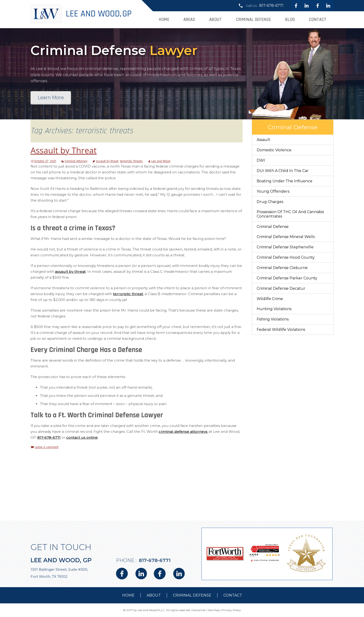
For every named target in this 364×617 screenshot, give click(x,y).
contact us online (82, 437)
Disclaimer (199, 610)
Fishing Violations (273, 319)
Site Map (214, 610)
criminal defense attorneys (183, 432)
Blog (290, 20)
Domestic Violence (274, 150)
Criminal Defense (253, 20)
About (215, 20)
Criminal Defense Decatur (281, 288)
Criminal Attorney (76, 161)
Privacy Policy (231, 610)
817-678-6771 (271, 6)
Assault (263, 140)
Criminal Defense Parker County (287, 278)
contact (233, 595)
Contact (318, 20)
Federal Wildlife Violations (281, 330)
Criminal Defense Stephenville (285, 247)
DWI (261, 160)
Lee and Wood (161, 161)
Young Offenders (273, 191)
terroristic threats (131, 161)
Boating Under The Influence (285, 181)
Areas (189, 20)
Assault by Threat (64, 150)
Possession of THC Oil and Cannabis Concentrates (290, 214)
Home (164, 20)
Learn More (51, 98)
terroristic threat (128, 294)
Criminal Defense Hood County (286, 257)
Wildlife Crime (270, 299)
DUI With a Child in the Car (283, 171)
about (154, 595)
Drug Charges (270, 202)
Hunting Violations (274, 309)
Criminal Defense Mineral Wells (286, 237)
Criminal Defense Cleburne (282, 268)
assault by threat (107, 161)
